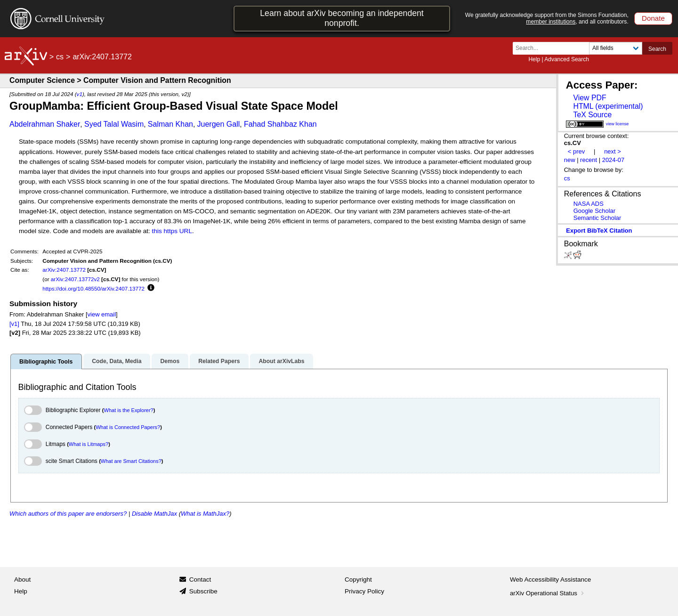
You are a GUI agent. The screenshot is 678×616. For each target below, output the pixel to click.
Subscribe (203, 591)
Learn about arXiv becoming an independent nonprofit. (342, 18)
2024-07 (613, 160)
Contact (200, 580)
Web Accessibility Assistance (550, 580)
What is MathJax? (205, 514)
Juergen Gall (219, 124)
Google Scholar (594, 211)
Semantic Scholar (597, 218)
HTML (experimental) (608, 106)
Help (534, 59)
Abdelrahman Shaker (45, 124)
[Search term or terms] (554, 48)
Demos (170, 361)
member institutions (551, 22)
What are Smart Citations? (131, 461)
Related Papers (219, 361)
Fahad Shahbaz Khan (280, 124)
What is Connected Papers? (128, 427)
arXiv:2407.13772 (64, 270)
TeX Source (592, 115)
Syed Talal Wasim (114, 124)
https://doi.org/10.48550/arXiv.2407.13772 (93, 288)
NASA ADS (589, 204)
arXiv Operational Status (548, 593)
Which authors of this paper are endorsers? (68, 514)
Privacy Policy (364, 591)
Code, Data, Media (117, 361)
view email (102, 314)
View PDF (589, 98)
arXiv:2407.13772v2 (75, 279)
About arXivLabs (281, 361)
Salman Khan (170, 124)
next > (613, 151)
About (22, 580)
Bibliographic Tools (46, 362)
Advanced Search (567, 59)
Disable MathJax (154, 514)
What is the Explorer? (129, 410)
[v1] (14, 324)
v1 (80, 94)
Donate (653, 18)
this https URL (172, 231)
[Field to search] (616, 48)
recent (589, 160)
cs (60, 57)
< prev (576, 151)
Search (657, 49)
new (570, 160)
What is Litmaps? (89, 444)
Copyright (358, 580)
